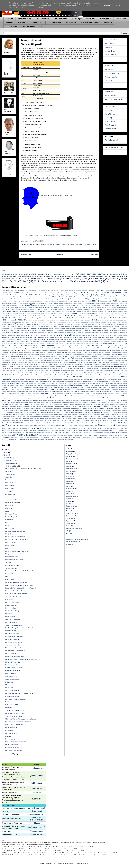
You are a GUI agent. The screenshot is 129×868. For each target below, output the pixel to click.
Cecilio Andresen (61, 309)
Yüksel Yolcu (42, 440)
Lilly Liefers (100, 373)
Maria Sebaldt (103, 379)
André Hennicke (43, 295)
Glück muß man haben (13, 671)
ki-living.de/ (36, 792)
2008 (102, 278)
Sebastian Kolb (31, 414)
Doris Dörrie (62, 320)
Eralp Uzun (95, 324)
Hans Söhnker (103, 342)
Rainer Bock (74, 406)
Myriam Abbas (68, 394)
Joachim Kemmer (58, 358)
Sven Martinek (68, 421)
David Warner (84, 316)
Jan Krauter (57, 354)
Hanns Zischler (6, 342)
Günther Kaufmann (16, 340)
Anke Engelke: (124, 295)
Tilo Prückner (54, 428)
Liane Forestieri (54, 373)
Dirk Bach (113, 318)
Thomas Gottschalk (50, 426)
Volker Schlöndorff (111, 95)
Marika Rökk (65, 381)
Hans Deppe (35, 342)
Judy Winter (12, 362)
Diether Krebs (71, 318)
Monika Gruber (35, 394)
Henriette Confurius (36, 348)
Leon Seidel (18, 373)
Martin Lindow (82, 383)
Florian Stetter (25, 330)
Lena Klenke (124, 371)
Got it (118, 5)
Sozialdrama (25, 419)
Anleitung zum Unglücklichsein (15, 531)
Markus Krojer (51, 383)
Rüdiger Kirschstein (54, 413)
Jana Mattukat (79, 354)
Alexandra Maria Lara (9, 293)
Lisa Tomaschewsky (16, 375)
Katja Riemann (110, 107)
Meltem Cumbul (98, 387)
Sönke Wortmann (60, 19)
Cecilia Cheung (53, 309)
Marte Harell (59, 383)
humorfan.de (36, 788)
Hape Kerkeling (50, 344)
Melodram (70, 499)
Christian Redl (29, 311)
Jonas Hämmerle (65, 360)
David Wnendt (92, 316)
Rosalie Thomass (95, 410)
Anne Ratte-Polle (98, 297)
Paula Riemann (11, 402)
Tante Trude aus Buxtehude (14, 625)
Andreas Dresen (12, 27)
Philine (7, 685)
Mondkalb (8, 508)
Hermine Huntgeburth (31, 27)
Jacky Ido (111, 352)
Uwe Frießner (45, 433)
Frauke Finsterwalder (39, 333)
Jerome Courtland (10, 358)
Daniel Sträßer (45, 316)
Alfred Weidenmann (45, 293)
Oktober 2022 (10, 463)
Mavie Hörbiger (89, 385)
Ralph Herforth (12, 408)
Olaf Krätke (75, 398)
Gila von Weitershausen (93, 335)
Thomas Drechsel (24, 426)
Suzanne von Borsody (58, 421)
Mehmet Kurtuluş (82, 387)
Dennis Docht (120, 316)
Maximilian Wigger (62, 387)
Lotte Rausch (64, 375)
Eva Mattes (77, 326)
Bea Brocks (99, 303)
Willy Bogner (121, 435)
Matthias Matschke (61, 385)
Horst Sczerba (102, 350)
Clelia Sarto (54, 314)
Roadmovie (70, 508)
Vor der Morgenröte (12, 517)
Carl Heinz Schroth (96, 307)
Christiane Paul (49, 312)
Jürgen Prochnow (35, 364)
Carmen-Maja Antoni (122, 307)
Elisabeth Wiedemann (101, 322)
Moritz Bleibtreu (46, 394)
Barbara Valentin (63, 303)
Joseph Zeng (111, 360)
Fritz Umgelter (121, 333)
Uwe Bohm (38, 433)
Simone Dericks (72, 417)
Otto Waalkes (34, 400)
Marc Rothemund (24, 19)
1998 (32, 279)
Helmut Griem (88, 346)
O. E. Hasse (69, 398)
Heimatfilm (70, 481)
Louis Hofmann (91, 375)
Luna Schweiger (40, 377)
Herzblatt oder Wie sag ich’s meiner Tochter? (20, 693)
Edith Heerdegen (30, 322)
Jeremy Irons (120, 356)
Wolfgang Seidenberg (91, 438)
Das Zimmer (9, 599)
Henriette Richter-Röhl (48, 348)
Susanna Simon (14, 421)
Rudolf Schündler (14, 412)
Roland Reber (34, 410)
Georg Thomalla (110, 121)
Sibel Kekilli (93, 415)
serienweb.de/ (36, 834)
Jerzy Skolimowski (20, 358)
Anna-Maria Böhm (88, 297)
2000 (45, 279)
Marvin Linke (5, 385)
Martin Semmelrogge (92, 383)
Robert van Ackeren (7, 411)
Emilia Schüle (41, 244)
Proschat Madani (46, 406)
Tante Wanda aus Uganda (14, 716)
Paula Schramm (20, 402)
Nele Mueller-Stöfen (20, 396)
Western (69, 533)
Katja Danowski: (98, 367)
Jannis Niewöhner (113, 354)
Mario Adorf (101, 381)
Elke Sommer (110, 322)
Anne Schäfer (106, 297)
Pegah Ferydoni (28, 402)
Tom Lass (118, 428)
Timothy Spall (80, 428)
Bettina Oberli (104, 305)
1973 (27, 276)
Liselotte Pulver (32, 375)
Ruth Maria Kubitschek (33, 413)
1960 (93, 274)
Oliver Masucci (107, 398)
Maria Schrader (93, 379)
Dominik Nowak (30, 320)
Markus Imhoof (33, 383)
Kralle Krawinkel (119, 369)
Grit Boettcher (24, 338)
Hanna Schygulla (47, 340)
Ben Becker (119, 303)
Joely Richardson (102, 358)
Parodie (69, 504)
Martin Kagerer (73, 383)
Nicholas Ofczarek (43, 396)
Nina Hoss (120, 396)
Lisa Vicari (25, 375)
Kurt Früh (21, 371)
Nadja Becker (99, 394)
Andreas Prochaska (15, 295)
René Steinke (65, 409)
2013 (26, 281)
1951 (38, 274)
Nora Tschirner (51, 398)
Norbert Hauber (61, 398)
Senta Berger (59, 414)
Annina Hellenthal (45, 299)
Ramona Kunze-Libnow (23, 409)
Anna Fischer (28, 297)
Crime (68, 461)
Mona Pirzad (10, 394)
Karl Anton (87, 364)
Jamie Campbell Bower (21, 354)
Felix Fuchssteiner (38, 328)
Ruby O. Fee (5, 413)
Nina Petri (20, 398)
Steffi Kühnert (56, 419)
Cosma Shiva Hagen (119, 314)
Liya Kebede (47, 375)
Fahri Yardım (117, 326)
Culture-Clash (71, 464)
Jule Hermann (20, 363)
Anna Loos (41, 297)
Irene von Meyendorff (46, 352)
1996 (19, 279)
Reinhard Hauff (50, 409)
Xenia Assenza (35, 440)
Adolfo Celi (24, 291)
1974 (31, 276)
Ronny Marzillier (85, 411)
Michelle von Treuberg (50, 392)
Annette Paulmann (19, 299)
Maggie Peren (50, 377)
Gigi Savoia (82, 335)
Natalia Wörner (123, 394)
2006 (86, 279)
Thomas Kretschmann (83, 426)
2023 (6, 452)
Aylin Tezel (19, 303)
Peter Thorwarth (110, 44)
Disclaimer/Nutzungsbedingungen (77, 539)
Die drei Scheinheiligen (13, 611)
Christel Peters (110, 309)
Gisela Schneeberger (106, 335)
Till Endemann (46, 428)
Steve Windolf (124, 419)
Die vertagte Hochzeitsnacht (14, 656)
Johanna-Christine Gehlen (9, 360)
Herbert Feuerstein (75, 348)
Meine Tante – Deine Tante (14, 725)
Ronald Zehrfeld (75, 410)
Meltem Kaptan (107, 387)
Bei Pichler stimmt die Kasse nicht (16, 699)
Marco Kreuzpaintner (103, 377)
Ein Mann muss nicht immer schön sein (18, 722)
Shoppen (8, 562)
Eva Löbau (70, 326)
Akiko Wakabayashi (53, 291)
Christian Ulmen (39, 311)
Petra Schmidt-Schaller (75, 404)
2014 (36, 281)
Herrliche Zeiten (10, 608)
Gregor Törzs (6, 337)
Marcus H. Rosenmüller (90, 23)
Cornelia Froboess (99, 314)
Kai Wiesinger (62, 364)
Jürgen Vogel (53, 364)
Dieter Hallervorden (44, 318)
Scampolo (9, 708)
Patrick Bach (58, 400)
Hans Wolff (110, 342)
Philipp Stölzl (122, 404)
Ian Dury (125, 350)
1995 (14, 279)
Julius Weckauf (123, 362)
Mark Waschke (123, 381)
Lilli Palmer (85, 373)
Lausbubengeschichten (13, 696)
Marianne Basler (6, 381)
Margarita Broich (58, 379)
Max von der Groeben (11, 387)
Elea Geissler (57, 322)
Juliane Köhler (97, 362)
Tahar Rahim (25, 423)
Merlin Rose (24, 390)
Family (68, 474)
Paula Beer (120, 400)
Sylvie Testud (119, 421)
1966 (115, 274)
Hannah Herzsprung (59, 340)
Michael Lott (110, 390)
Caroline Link (23, 23)
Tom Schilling (70, 244)
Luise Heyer (31, 377)
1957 (74, 274)
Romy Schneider (65, 410)
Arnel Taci (46, 301)
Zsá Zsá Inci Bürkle (59, 440)
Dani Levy (108, 47)
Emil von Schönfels (40, 324)
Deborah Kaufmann (111, 316)
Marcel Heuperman (92, 377)
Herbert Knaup (109, 348)
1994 (3, 279)
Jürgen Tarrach (45, 365)
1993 (124, 276)
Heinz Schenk (58, 346)
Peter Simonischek (14, 404)
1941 (12, 274)
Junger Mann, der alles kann (15, 710)
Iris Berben (55, 352)
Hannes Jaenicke (92, 340)
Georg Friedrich (36, 335)
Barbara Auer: (35, 303)
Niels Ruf (89, 396)
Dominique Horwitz (39, 320)
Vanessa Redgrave (94, 433)
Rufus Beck (23, 412)
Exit (7, 548)
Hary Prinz (73, 344)
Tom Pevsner (124, 428)
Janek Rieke (86, 354)
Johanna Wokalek (122, 358)
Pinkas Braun (32, 406)
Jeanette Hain (49, 356)
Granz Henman (123, 335)
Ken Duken (26, 369)
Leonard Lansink (27, 373)
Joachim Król (68, 358)
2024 (6, 449)
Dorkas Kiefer (79, 320)
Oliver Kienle (90, 398)
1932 (8, 274)
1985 (85, 276)
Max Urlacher (119, 385)
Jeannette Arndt (73, 356)
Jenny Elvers (106, 356)
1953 (50, 274)
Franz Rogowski (117, 330)
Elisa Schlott (72, 322)
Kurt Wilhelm (37, 371)
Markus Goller (121, 19)
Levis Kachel (46, 373)
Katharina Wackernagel (79, 367)
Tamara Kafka (53, 423)
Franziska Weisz (28, 333)
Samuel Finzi (78, 412)
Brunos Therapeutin (34, 307)
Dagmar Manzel (18, 316)
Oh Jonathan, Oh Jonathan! (14, 748)
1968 (126, 274)
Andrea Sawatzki (107, 293)
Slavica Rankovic (101, 417)
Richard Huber (79, 409)
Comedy (33, 244)
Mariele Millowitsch (56, 381)
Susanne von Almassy (45, 421)
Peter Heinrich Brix (119, 402)
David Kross (69, 316)
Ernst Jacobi (19, 326)
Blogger (86, 864)
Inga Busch (12, 352)
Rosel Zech (115, 411)
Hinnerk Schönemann (63, 350)
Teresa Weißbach (97, 423)
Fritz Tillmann (113, 333)
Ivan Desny (88, 352)
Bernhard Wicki (75, 305)
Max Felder (96, 385)
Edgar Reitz (15, 322)
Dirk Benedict (120, 318)
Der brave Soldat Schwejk (14, 750)
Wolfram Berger (113, 438)
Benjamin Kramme (9, 305)
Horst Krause (86, 350)
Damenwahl (9, 730)
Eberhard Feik (103, 320)
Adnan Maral (17, 291)
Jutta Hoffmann (20, 365)
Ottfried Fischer (18, 400)
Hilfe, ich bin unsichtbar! (13, 662)
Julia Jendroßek (50, 363)
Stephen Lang (116, 419)
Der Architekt (9, 486)
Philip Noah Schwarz (95, 404)
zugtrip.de (36, 799)
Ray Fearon (33, 409)
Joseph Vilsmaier (102, 360)
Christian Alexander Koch (121, 309)
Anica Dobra (71, 295)
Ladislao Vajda (45, 371)
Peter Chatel (77, 402)
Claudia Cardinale (36, 314)
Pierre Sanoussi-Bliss (22, 406)
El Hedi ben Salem (49, 322)
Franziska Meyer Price (113, 73)
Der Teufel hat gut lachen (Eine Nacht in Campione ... (23, 628)
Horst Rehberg (94, 350)
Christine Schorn (81, 311)
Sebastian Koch (22, 415)
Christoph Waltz (14, 314)
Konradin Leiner (101, 369)
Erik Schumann (11, 326)
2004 (72, 279)
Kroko (7, 511)
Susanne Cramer (34, 421)
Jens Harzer (113, 356)
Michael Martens (118, 390)
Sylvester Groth (111, 421)
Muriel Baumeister (58, 394)
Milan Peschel (75, 392)
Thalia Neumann (106, 423)
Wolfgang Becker (49, 438)
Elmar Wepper (11, 324)
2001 (52, 279)
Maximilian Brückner (30, 387)
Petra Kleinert (64, 404)
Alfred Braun (27, 293)
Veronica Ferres (115, 432)
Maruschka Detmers (122, 383)
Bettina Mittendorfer (95, 305)
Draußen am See (11, 483)
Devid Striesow (20, 318)
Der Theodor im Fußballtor (14, 668)
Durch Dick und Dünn (12, 665)
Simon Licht (42, 417)
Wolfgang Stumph (103, 437)
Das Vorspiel (9, 488)
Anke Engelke (115, 295)
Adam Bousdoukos (7, 291)
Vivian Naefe (109, 66)
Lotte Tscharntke (73, 375)
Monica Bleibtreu (27, 394)
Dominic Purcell (11, 320)
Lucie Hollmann (120, 375)
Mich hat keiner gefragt (13, 565)
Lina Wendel (107, 373)
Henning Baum (25, 348)
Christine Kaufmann (59, 312)
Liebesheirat (9, 682)
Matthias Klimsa (51, 385)
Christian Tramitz (111, 129)
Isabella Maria (81, 352)
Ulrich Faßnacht (83, 430)
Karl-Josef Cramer (109, 365)
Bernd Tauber (67, 305)
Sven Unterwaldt (85, 421)
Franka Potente (69, 330)
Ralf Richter (120, 406)
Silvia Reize (19, 417)
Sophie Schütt (18, 419)
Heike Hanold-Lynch (96, 344)
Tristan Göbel (32, 431)
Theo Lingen (109, 118)
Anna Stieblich (70, 297)
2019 (81, 281)
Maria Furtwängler (75, 379)
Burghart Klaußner (45, 307)
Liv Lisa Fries (40, 375)
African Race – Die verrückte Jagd (16, 582)
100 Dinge (9, 491)
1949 (27, 274)
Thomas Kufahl (93, 426)
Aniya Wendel (78, 295)
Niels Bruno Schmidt (81, 396)
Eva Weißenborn (85, 326)
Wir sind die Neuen (11, 557)
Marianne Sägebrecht (16, 381)
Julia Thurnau (89, 363)
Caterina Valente (24, 309)
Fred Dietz (48, 333)
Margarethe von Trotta (46, 379)
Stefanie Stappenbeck (45, 419)
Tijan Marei (24, 428)
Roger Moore (16, 411)
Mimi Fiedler (83, 392)
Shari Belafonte (85, 415)
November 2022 (11, 460)
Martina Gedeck (104, 383)
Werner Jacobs (76, 435)
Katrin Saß (10, 369)
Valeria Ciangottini (84, 433)
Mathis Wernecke (24, 385)
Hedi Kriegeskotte (80, 344)
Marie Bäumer (27, 381)
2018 (71, 281)
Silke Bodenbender (10, 417)
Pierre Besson (12, 406)
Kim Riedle (61, 369)
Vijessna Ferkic (6, 435)
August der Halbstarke (13, 645)
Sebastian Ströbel (50, 415)
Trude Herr (40, 430)
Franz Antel (78, 330)
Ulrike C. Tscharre (118, 430)
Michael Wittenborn (21, 392)
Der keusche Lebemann (13, 739)
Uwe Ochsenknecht (56, 432)
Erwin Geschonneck (37, 326)
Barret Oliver (82, 303)
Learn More (109, 5)
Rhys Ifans (72, 409)
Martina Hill (113, 383)
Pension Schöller (11, 631)
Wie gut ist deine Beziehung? (15, 554)
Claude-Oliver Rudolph (25, 314)
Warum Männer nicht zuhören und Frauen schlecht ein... (24, 468)
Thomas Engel (33, 426)
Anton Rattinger (94, 299)
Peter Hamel (110, 402)
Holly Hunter (72, 350)
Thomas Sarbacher (122, 426)
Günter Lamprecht (115, 338)
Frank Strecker (61, 331)
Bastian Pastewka (91, 303)
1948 (22, 274)
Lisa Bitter (113, 373)
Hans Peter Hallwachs (85, 342)
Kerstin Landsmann (35, 369)
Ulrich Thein (102, 431)
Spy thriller (70, 521)
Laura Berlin (81, 371)
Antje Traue (70, 299)
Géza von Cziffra (89, 337)
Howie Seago (119, 350)
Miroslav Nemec (120, 392)
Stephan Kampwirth (77, 419)
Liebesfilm (61, 373)
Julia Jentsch (58, 362)
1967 (120, 274)
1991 (112, 276)
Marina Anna (72, 381)
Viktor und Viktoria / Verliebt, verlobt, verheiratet (21, 719)
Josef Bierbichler (75, 360)
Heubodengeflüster (11, 605)
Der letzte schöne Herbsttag (14, 560)
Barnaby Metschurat (73, 303)
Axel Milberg (94, 301)
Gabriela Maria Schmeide (13, 335)
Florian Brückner (101, 329)
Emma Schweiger (75, 324)
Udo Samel (67, 431)
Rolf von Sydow (56, 411)
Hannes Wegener (102, 340)
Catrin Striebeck (44, 309)
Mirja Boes (113, 392)
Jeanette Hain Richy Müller (61, 356)
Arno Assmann (53, 301)
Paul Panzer (104, 400)
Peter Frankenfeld (93, 402)
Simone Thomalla (82, 417)
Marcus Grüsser (114, 377)
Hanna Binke (37, 340)
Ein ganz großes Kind (12, 745)
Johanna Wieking (112, 358)
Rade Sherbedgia (66, 406)
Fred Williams (61, 333)
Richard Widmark (88, 409)
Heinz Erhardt (110, 110)
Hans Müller (66, 342)
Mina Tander (90, 392)
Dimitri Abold (97, 318)
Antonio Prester (110, 299)
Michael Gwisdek (78, 390)
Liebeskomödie (69, 373)
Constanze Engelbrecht (63, 314)
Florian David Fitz (111, 40)
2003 (65, 279)
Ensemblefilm (71, 469)
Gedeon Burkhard (26, 335)
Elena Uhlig (65, 322)
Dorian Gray (55, 320)
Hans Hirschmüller (44, 342)
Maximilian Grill (52, 387)
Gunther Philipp (59, 338)
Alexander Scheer (121, 291)
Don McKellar (48, 320)
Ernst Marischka (27, 326)
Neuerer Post (26, 255)
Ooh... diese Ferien (12, 705)
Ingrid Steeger (27, 352)
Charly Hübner (91, 309)
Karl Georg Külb (94, 365)
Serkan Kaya (77, 414)
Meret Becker (6, 390)
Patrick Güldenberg (67, 400)
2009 (112, 278)
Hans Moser (52, 342)
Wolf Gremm (40, 438)
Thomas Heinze (61, 425)
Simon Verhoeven (42, 19)
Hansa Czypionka (40, 344)
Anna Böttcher (13, 297)
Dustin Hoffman (88, 320)
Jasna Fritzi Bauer (29, 356)
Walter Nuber (60, 435)
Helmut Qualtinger (106, 346)
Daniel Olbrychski (35, 316)
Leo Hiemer (5, 373)
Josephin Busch (119, 360)
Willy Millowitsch (110, 125)
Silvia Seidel (26, 417)
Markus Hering (24, 383)
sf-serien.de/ (36, 811)
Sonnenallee (9, 471)
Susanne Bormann (24, 421)
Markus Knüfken (42, 383)
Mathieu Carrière (14, 385)
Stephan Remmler (96, 419)
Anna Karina (35, 297)
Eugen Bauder (54, 326)
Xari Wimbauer (12, 440)
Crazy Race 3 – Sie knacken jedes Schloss (19, 585)
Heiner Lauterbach (120, 344)
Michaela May (31, 392)
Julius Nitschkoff (114, 363)
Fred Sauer (54, 333)
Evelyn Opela (101, 326)
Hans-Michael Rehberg (17, 344)
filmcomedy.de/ (36, 831)
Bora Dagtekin (106, 19)
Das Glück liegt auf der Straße (15, 713)
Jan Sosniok (71, 354)
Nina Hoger (112, 396)
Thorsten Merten (16, 428)
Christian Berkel (6, 311)
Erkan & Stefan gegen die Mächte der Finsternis (21, 588)
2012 (15, 281)
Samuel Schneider (88, 412)
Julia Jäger (66, 363)
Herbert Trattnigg (118, 348)
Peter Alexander (53, 402)
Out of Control (10, 579)
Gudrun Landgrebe (34, 337)
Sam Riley (71, 413)
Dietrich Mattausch (88, 318)
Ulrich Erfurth (74, 430)
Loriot (59, 375)
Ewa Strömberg (109, 326)
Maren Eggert (16, 379)
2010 (123, 279)
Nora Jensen (43, 398)
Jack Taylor (105, 352)
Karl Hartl (102, 365)
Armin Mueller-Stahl (15, 301)
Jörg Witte (27, 365)
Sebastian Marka (40, 415)
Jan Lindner (64, 354)
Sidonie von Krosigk (111, 415)
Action (68, 449)
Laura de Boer (89, 371)
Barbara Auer (27, 303)
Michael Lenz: (103, 390)
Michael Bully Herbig (56, 389)
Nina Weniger (26, 398)
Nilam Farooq (105, 396)
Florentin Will (84, 329)
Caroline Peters (15, 309)
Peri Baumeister (44, 402)
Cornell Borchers (109, 314)
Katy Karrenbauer (18, 369)
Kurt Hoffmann (28, 371)
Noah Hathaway (35, 398)
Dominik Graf (38, 23)
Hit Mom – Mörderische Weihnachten (17, 551)
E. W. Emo (96, 320)
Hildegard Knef (45, 350)
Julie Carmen (106, 363)
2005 (77, 279)
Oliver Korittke (98, 398)
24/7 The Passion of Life (13, 597)
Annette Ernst (109, 70)
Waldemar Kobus (52, 435)
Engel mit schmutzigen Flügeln (15, 591)
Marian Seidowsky (122, 379)
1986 (91, 276)
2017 (62, 281)
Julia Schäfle (81, 362)
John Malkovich (29, 360)
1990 (107, 276)
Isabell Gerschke (72, 352)
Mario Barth (108, 381)
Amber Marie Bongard (86, 293)
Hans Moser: (59, 342)
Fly (6, 523)
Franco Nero (53, 330)
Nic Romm (35, 396)
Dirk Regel (108, 81)
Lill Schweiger (78, 373)
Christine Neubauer (70, 311)
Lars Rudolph (74, 371)
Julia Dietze (34, 363)
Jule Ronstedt (27, 363)
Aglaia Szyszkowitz (42, 291)
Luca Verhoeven (100, 375)
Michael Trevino (11, 392)
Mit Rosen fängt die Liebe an (15, 636)
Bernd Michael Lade (50, 305)
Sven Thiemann (76, 421)
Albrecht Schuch (64, 291)
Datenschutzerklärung (73, 542)
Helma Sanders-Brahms (77, 346)
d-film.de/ (36, 823)
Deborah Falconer (101, 316)
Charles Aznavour (81, 309)
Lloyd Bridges (54, 375)
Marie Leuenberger (44, 381)
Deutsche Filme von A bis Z (114, 147)
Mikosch (8, 736)
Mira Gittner (98, 392)
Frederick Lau (50, 244)
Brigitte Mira (18, 307)
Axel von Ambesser (11, 303)
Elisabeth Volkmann (89, 322)
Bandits (8, 525)
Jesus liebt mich (10, 497)
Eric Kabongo (120, 324)
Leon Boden (11, 373)
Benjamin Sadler (19, 305)
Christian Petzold (54, 23)
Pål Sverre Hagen (56, 406)
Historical (69, 484)
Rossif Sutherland (123, 411)
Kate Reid (39, 367)
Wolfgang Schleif (80, 438)
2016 (54, 281)
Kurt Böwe (15, 371)
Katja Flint (106, 367)
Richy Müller (97, 408)
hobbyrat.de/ (36, 783)
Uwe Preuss (66, 433)
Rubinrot (8, 480)
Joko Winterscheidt (38, 360)
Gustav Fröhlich (68, 338)
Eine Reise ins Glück (12, 634)
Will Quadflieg (101, 435)
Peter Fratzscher (102, 402)
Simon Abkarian (34, 417)
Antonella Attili (102, 299)
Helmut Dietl (109, 92)
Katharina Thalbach (66, 367)
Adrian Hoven (32, 291)
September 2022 (11, 466)
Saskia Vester (118, 412)
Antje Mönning (62, 299)
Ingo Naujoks (20, 352)
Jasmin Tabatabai (18, 356)
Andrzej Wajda (35, 295)
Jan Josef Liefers (48, 354)
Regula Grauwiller (41, 409)
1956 (67, 274)
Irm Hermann (63, 352)
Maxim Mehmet (21, 387)
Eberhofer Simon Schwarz (114, 320)
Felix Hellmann (47, 329)
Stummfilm (70, 523)
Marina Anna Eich (81, 381)
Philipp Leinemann (113, 404)
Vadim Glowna (74, 432)
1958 (81, 274)
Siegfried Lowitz (121, 415)
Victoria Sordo (124, 433)
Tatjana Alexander (77, 423)
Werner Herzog (68, 435)
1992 (118, 276)
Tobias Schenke (104, 428)
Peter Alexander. (62, 402)
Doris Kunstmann (71, 320)
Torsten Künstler (24, 431)
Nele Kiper (12, 396)
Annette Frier (10, 299)
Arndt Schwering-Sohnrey (36, 301)
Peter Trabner (40, 404)
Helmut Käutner (96, 346)
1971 (16, 276)
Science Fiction (71, 513)
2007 (93, 279)
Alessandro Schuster (87, 291)
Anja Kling (93, 295)
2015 (28, 244)
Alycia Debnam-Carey (64, 293)
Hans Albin (14, 342)
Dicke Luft (9, 614)
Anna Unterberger (79, 297)
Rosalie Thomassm (106, 411)
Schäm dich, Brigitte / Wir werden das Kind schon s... (22, 659)
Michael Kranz (95, 390)
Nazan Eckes (5, 396)
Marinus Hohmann (92, 381)
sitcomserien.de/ (36, 814)
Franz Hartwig (85, 331)
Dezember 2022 (11, 457)
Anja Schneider (107, 295)
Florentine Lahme (92, 329)
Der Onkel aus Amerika (13, 733)
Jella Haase (81, 356)
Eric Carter (113, 324)
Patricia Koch (51, 400)
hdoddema (71, 864)
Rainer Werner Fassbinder (114, 99)
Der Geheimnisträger (12, 602)
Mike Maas (67, 392)
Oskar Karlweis (123, 398)
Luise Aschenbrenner (21, 377)
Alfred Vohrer (35, 293)
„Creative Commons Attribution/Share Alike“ (48, 235)
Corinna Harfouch (77, 314)
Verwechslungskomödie (74, 528)
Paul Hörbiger (97, 400)
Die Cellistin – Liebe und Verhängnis (17, 540)
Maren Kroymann (25, 379)
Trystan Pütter (47, 431)
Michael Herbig (110, 51)
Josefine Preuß (92, 360)
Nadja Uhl (107, 394)
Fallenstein (125, 326)
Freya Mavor (78, 333)
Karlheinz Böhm (118, 365)
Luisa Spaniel (10, 377)
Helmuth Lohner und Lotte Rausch (11, 348)
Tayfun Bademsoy (87, 423)
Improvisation (71, 489)
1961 (99, 274)
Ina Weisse (5, 352)
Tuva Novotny (55, 431)
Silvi (7, 577)
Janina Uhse (94, 354)
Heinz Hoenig (37, 346)
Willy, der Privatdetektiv (13, 619)
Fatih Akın (20, 329)
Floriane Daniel (33, 331)
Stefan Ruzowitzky (34, 419)
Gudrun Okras (44, 338)
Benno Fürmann (31, 305)
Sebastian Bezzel (12, 414)
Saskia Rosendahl (108, 413)
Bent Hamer (41, 305)
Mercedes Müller (123, 387)
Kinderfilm (70, 491)
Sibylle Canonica (101, 415)
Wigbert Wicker (84, 435)
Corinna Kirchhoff (88, 314)
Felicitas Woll (27, 328)
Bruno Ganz (25, 307)
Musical (69, 501)
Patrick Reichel (76, 400)
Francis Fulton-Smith (43, 331)
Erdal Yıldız (101, 324)
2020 (89, 281)
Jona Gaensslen (48, 360)
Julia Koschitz (73, 362)
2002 (58, 279)
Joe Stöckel (86, 358)
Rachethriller (70, 506)
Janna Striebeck (102, 354)
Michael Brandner (42, 390)
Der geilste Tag (10, 494)
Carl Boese (87, 307)
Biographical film (72, 454)
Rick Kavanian (106, 408)
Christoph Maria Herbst (114, 311)
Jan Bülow (40, 354)
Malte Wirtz (108, 23)
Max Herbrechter (104, 385)
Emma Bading (66, 324)
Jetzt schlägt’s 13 (11, 676)
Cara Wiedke (70, 307)
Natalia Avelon (114, 394)
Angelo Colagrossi (62, 295)
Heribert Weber (9, 350)
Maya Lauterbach (72, 387)
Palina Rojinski (42, 400)
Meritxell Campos (16, 390)
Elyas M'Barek (20, 324)
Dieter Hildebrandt (55, 318)
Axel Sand (121, 301)
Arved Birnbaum (61, 301)
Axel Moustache (104, 301)
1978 (47, 276)
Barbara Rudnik (44, 303)
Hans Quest (95, 342)
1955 (61, 274)
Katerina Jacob (45, 367)
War (68, 531)
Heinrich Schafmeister (15, 346)
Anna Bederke (5, 297)
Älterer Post (93, 255)
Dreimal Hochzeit (11, 673)
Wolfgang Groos (59, 437)
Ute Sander (32, 433)
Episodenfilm (70, 471)
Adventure (70, 451)
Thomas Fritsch (41, 426)
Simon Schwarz (50, 417)
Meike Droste (90, 387)
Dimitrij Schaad (105, 318)
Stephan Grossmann (66, 419)
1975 (36, 276)
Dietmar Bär (79, 318)
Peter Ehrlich (84, 402)
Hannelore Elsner (71, 340)
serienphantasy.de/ (36, 827)
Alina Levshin (54, 293)
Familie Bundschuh (111, 140)
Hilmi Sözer (53, 350)
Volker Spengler (43, 435)
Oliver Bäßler (82, 398)
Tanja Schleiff (68, 423)
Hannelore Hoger (82, 340)
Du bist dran (9, 505)
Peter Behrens (70, 402)
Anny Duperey (54, 299)
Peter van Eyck (49, 404)
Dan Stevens (26, 316)
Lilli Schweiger (93, 373)
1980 (58, 276)
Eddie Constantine (7, 322)
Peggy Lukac (36, 402)
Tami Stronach (61, 423)
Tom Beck (112, 428)
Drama (68, 466)
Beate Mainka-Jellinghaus (109, 303)
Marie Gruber (35, 381)
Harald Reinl (66, 344)
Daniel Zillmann (53, 316)
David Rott (77, 316)
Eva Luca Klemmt (62, 326)
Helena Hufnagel (66, 346)
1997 (25, 279)
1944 (17, 274)
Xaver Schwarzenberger (24, 440)
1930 (3, 274)
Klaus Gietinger (77, 369)
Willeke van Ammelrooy (111, 435)
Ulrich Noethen (93, 430)
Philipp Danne (104, 404)
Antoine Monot (77, 299)
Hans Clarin (29, 342)
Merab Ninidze (115, 387)
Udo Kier (61, 430)
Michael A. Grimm (32, 390)
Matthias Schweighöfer (75, 385)
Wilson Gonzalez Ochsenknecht (86, 244)
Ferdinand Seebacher (57, 329)
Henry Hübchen (58, 348)
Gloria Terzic (116, 335)
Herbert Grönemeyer (98, 348)
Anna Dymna (21, 297)
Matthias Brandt (33, 385)
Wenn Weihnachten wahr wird (15, 537)
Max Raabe (112, 385)
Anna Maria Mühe (50, 297)
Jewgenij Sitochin (48, 358)
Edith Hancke (22, 322)
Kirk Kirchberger (69, 369)
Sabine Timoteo (64, 413)
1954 (55, 274)
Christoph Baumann (91, 312)
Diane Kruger (35, 318)
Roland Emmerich (24, 411)
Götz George (106, 337)
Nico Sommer (60, 396)
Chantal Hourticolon (71, 309)
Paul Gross (83, 400)
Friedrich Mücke (99, 333)
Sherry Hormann (110, 55)
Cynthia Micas (10, 316)
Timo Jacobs (72, 428)
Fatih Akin (10, 23)
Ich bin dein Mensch (12, 514)
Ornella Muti (116, 398)
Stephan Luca (87, 419)
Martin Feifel (66, 383)
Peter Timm (33, 404)
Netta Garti (29, 396)
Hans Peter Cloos (74, 342)
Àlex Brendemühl (69, 440)
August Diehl (78, 301)
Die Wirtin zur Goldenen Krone (15, 651)
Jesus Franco (40, 358)
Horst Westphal (111, 350)
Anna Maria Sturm (61, 297)
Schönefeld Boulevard (12, 503)
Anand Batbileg (97, 293)
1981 (63, 276)
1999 (39, 279)
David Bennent (61, 316)
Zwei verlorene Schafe (13, 500)
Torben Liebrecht (15, 431)
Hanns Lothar (110, 340)
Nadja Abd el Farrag (90, 394)
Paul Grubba (90, 400)
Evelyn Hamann (93, 326)
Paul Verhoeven (112, 400)
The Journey (114, 423)
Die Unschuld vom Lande (13, 642)
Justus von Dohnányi (9, 364)
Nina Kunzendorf (12, 398)
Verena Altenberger (104, 433)
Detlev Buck (91, 19)
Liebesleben (9, 520)
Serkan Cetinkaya (68, 415)
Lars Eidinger (66, 371)
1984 (79, 276)
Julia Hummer (41, 363)
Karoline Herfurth (12, 366)
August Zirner (85, 301)
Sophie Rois (10, 419)
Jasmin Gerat (123, 354)
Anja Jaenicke (86, 295)
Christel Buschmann (100, 309)
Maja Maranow (58, 377)
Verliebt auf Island (11, 568)
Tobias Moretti (88, 428)
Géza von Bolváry (78, 337)
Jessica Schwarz (31, 358)
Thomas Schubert (6, 428)
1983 (74, 276)
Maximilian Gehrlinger (42, 387)
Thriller (68, 526)
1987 (95, 276)
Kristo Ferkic (9, 371)
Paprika (8, 702)
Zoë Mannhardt (50, 440)
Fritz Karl (107, 333)
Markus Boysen (6, 383)
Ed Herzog (124, 320)
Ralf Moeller (113, 406)
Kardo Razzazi (70, 365)
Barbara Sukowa (53, 303)
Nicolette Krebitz (70, 396)
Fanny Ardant (5, 329)
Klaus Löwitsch (92, 369)
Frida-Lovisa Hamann (87, 333)
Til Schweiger (77, 19)
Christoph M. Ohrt (102, 312)
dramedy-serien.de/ (36, 808)
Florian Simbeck (16, 330)
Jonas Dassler (57, 360)
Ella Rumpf (117, 322)
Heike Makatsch (107, 344)
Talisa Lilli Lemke (44, 423)
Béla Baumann (55, 307)
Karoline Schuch (23, 367)
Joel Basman (94, 358)
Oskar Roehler (71, 23)
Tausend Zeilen (10, 474)
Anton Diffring (85, 299)
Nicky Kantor (51, 396)
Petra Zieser (86, 404)
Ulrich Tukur (109, 430)
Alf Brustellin (20, 293)
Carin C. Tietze (79, 307)
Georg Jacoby (44, 335)
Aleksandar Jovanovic (75, 291)
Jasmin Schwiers (7, 356)
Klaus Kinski (85, 369)
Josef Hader (84, 360)
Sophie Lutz (120, 417)
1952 (44, 274)
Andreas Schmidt (26, 295)
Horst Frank (79, 350)
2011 (4, 281)
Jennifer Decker (90, 356)
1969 (5, 276)
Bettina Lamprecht (85, 305)
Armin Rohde (25, 301)
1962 (105, 274)
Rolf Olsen (42, 410)
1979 (53, 276)
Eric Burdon (107, 324)
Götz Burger (98, 338)
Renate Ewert (58, 409)
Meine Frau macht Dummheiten (16, 742)
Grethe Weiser (15, 337)
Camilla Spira (63, 307)
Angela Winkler (52, 295)
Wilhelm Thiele (93, 435)
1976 (42, 276)
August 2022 (10, 754)
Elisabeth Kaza (80, 322)
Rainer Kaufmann (83, 406)
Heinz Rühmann (110, 114)
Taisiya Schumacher (34, 423)
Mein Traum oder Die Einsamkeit (16, 594)
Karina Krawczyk (79, 365)
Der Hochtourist (10, 617)
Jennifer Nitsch (98, 356)
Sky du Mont (92, 417)
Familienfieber (10, 574)
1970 (10, 276)
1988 (101, 276)
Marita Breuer (116, 381)
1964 (110, 274)
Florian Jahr (7, 331)
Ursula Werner (17, 432)
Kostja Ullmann (110, 369)
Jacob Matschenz (119, 352)
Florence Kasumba (75, 329)
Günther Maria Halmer (27, 340)
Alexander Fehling (99, 291)
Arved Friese (69, 301)
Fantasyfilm (70, 476)
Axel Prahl (113, 301)
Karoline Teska (32, 367)
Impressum (70, 544)
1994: (9, 279)
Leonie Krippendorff (36, 373)
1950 (32, 274)
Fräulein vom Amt (11, 728)
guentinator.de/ (36, 776)
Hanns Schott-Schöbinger (121, 340)
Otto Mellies (26, 400)
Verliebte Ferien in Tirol (13, 691)
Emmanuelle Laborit (86, 324)
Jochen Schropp (79, 358)
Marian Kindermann (112, 379)
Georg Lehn (52, 335)
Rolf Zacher (48, 411)
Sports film (70, 518)
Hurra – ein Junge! (11, 653)
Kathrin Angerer (90, 367)
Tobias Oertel (96, 428)
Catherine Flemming (34, 309)
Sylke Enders (102, 421)
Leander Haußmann (114, 371)
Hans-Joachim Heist (119, 342)
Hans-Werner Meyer (29, 344)
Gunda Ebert (52, 338)
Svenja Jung (93, 421)
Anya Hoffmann (119, 299)
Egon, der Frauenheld (12, 639)
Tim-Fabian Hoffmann (63, 428)
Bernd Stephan (59, 305)
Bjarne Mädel (112, 305)
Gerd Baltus (76, 335)
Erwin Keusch (46, 326)
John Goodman (20, 360)
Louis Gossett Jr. (82, 375)
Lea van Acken (103, 371)
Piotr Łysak (39, 406)
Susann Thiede (6, 421)
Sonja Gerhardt (111, 417)
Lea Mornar (96, 371)
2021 (98, 281)
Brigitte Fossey (10, 307)
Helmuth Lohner (123, 346)
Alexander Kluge (110, 291)
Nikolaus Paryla (96, 396)
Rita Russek (114, 409)
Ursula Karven (8, 433)
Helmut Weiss (115, 346)
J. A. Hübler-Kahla (96, 352)
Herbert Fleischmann (87, 348)
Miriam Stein (106, 392)
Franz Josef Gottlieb (95, 330)
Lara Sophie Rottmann (55, 371)
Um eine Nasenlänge (12, 679)
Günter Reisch (124, 338)
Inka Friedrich (36, 352)
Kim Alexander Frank (53, 369)
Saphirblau (9, 477)
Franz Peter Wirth (107, 330)
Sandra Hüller (98, 412)
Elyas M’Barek (31, 324)
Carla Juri (104, 307)
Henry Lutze (66, 348)
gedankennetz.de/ (36, 768)
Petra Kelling (57, 404)
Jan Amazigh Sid (32, 354)
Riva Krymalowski (123, 409)
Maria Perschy (84, 379)
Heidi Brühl (88, 344)
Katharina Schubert (55, 367)
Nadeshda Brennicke (78, 394)
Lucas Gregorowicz (110, 375)
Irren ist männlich (11, 543)
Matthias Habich (42, 385)
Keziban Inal (44, 369)
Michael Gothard (69, 390)
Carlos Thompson (111, 307)
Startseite (10, 19)
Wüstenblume (10, 534)
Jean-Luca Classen (39, 356)
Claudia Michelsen (45, 314)
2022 (108, 281)
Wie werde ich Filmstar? (13, 648)
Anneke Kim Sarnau (116, 297)
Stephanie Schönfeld (107, 419)
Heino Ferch (5, 346)
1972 (21, 276)
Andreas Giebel (6, 295)
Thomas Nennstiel (111, 77)
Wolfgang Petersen (70, 437)
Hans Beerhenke (21, 342)
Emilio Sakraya (58, 324)
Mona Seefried (18, 394)
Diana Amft (28, 318)
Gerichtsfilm (70, 479)
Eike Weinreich (39, 322)
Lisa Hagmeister (120, 373)
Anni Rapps (37, 299)
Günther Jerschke (6, 340)
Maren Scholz (34, 379)
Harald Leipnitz (59, 344)
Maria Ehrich (66, 379)
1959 (87, 274)
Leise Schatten (10, 545)
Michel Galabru (40, 392)
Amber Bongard (74, 293)
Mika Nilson (60, 392)
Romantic (69, 511)
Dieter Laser (63, 318)
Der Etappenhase (11, 622)
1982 (68, 276)
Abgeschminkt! (10, 528)
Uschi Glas (25, 432)
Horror (68, 486)
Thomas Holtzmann (72, 426)
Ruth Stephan (44, 412)
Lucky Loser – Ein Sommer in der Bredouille (20, 571)
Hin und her (9, 688)
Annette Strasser (29, 299)
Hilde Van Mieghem (36, 350)
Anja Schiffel (99, 295)
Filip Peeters (66, 329)
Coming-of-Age (71, 459)
